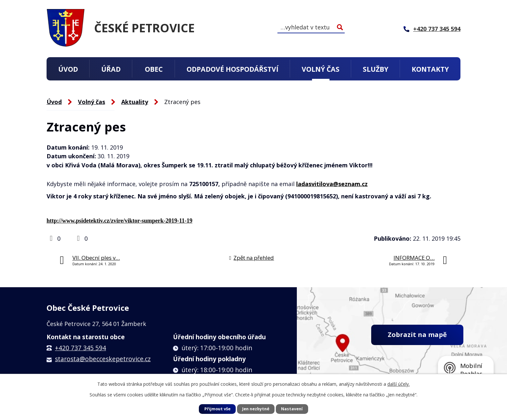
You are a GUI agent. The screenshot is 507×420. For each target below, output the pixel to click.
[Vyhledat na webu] (311, 27)
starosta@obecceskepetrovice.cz (103, 359)
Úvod (68, 69)
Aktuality (135, 102)
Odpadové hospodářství (232, 69)
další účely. (399, 384)
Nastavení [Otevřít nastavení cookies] (292, 409)
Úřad (111, 69)
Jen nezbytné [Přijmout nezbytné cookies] (256, 409)
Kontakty (430, 69)
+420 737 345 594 (81, 348)
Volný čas (321, 69)
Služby (376, 69)
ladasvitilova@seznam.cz (332, 184)
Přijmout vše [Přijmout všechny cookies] (217, 409)
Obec (154, 69)
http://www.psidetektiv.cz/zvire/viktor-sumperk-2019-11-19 (119, 221)
